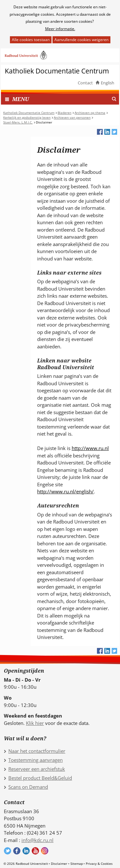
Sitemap (77, 864)
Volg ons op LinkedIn (26, 851)
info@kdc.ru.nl (37, 840)
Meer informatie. (60, 29)
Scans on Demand (28, 787)
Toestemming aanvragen (36, 760)
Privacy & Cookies (99, 864)
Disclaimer (59, 864)
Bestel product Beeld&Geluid (40, 778)
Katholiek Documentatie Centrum (57, 71)
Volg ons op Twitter (8, 851)
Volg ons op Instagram (45, 851)
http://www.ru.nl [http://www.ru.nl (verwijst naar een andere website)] (90, 448)
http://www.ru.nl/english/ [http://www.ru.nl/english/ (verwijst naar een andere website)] (65, 491)
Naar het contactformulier (37, 751)
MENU (21, 99)
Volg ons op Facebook (17, 851)
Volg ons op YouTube (35, 851)
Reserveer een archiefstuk (37, 769)
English (108, 83)
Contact (85, 83)
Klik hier (35, 723)
